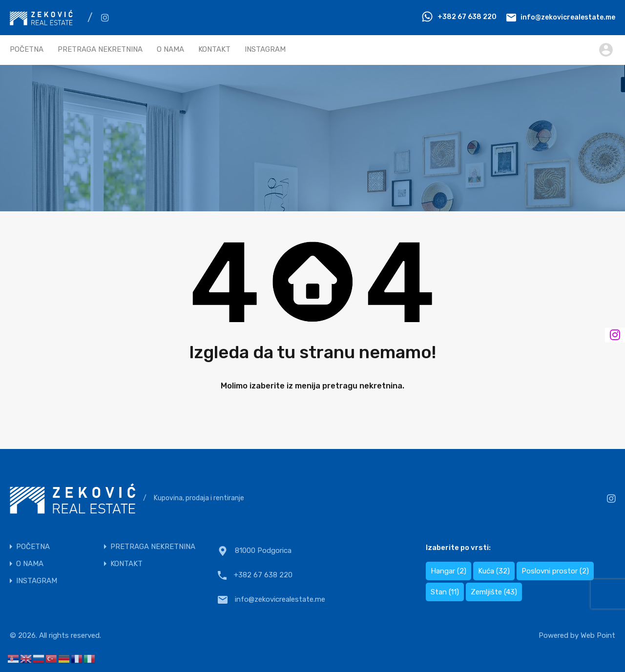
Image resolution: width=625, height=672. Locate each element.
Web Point (598, 635)
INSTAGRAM (265, 49)
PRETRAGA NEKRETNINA (100, 49)
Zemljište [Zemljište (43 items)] (494, 592)
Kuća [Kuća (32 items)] (494, 571)
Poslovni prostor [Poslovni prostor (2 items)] (555, 571)
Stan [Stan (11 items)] (445, 592)
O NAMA (170, 49)
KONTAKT (214, 49)
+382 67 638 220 (467, 17)
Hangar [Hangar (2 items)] (448, 571)
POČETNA (27, 49)
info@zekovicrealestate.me (568, 17)
